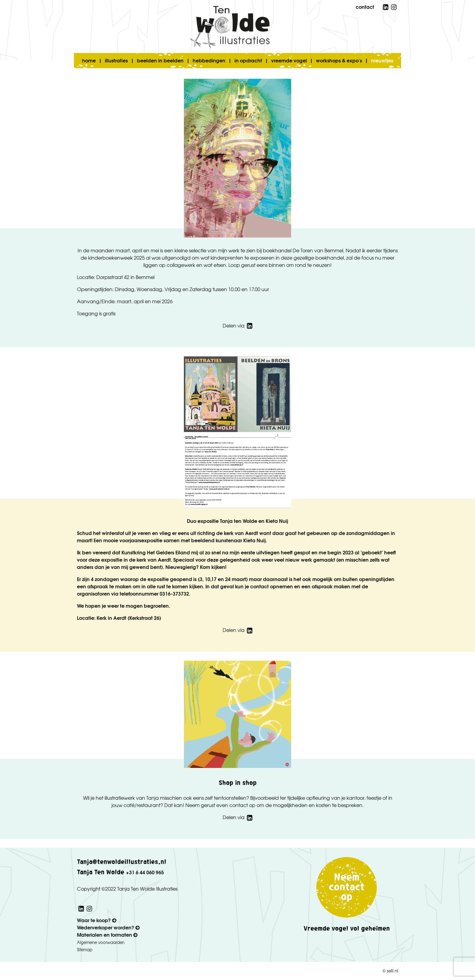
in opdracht (248, 60)
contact (365, 7)
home (89, 60)
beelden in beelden (160, 60)
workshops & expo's (339, 60)
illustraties (116, 60)
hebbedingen (209, 60)
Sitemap (85, 950)
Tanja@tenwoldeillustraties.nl (122, 862)
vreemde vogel (289, 60)
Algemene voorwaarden (101, 942)
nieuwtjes (382, 60)
